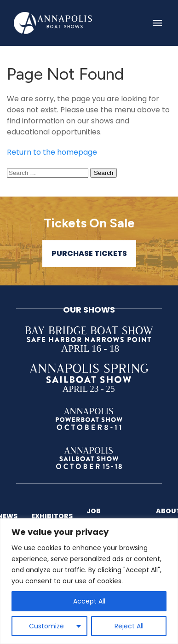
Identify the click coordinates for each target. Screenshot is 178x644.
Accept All (89, 601)
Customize (46, 626)
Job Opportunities (114, 516)
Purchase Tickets (89, 253)
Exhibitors (52, 516)
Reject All (129, 626)
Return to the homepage (52, 152)
